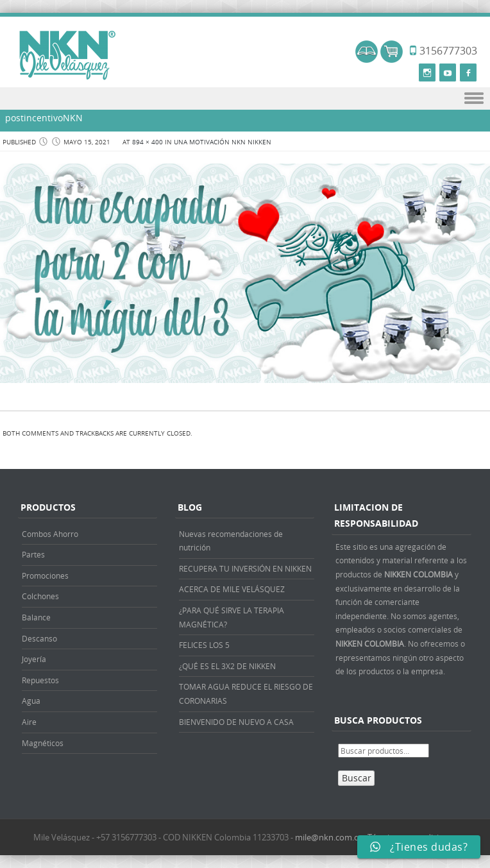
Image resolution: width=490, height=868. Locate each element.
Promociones (45, 575)
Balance (36, 617)
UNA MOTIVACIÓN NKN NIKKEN (223, 142)
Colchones (40, 596)
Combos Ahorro (50, 534)
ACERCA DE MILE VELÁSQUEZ (232, 589)
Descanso (39, 638)
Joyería (34, 659)
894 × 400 (148, 142)
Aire (29, 722)
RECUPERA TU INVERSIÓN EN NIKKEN (245, 568)
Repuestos (40, 680)
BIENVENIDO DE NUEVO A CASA (236, 722)
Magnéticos (43, 743)
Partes (33, 554)
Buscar (357, 778)
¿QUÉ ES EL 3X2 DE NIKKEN (227, 666)
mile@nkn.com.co (329, 837)
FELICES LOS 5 (204, 645)
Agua (31, 701)
